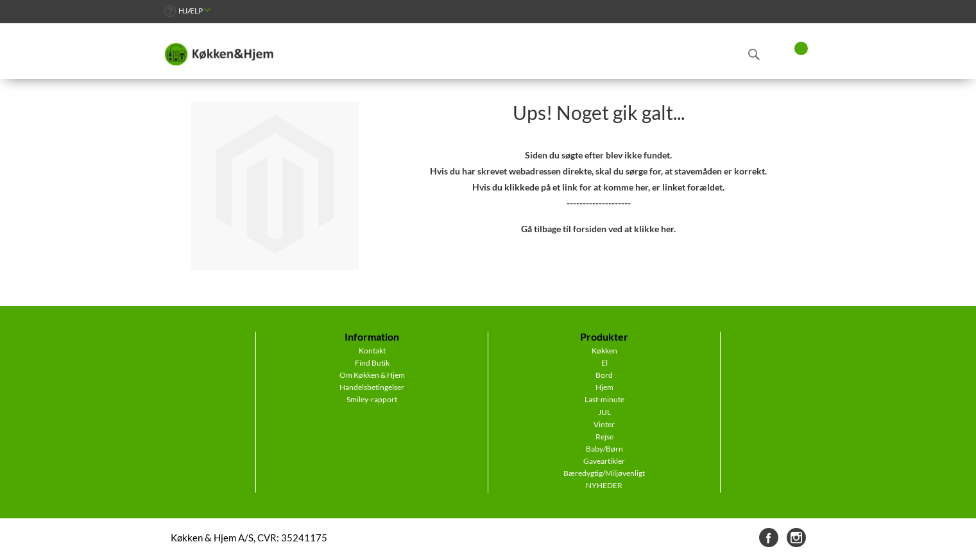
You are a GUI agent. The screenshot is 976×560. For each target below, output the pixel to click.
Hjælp (191, 11)
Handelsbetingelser (372, 387)
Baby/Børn (604, 449)
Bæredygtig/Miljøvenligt (604, 473)
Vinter (604, 424)
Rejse (604, 437)
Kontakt (372, 351)
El (604, 363)
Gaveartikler (604, 461)
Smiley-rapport (372, 399)
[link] (187, 11)
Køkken (604, 351)
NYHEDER (604, 485)
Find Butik (372, 363)
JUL (604, 412)
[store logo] (219, 55)
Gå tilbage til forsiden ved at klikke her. (598, 229)
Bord (604, 375)
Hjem (604, 387)
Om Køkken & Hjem (372, 375)
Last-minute (604, 399)
